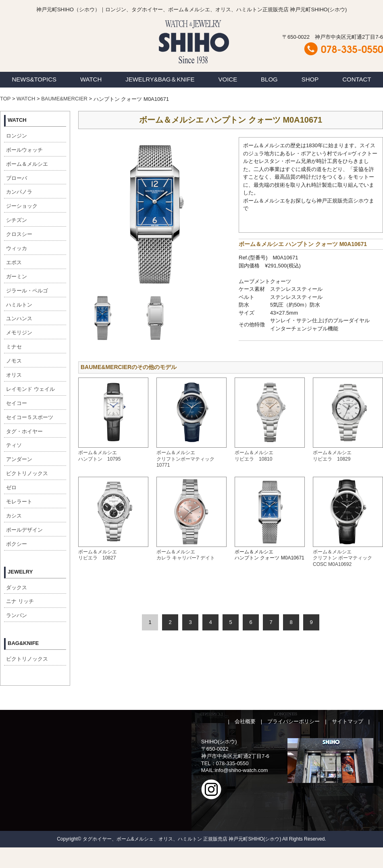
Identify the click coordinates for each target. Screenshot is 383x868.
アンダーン (19, 459)
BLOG (269, 79)
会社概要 (245, 721)
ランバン (17, 615)
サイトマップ (348, 721)
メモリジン (19, 333)
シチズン (17, 220)
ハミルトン (19, 305)
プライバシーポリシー (293, 721)
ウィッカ (17, 248)
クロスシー (19, 234)
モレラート (19, 502)
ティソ (14, 445)
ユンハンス (19, 318)
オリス (14, 375)
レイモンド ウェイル (30, 389)
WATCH (91, 79)
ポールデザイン (24, 530)
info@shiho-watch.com (241, 770)
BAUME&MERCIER (64, 99)
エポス (14, 262)
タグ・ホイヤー (24, 431)
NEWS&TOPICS (34, 79)
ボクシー (17, 544)
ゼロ (11, 487)
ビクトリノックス (27, 473)
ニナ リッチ (20, 601)
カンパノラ (19, 192)
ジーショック (22, 206)
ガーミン (17, 276)
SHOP (310, 79)
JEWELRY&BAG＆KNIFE (160, 79)
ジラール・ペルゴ (27, 291)
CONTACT (357, 79)
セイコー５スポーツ (30, 417)
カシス (14, 516)
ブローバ (17, 178)
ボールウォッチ (24, 150)
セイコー (17, 403)
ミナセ (14, 347)
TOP (5, 99)
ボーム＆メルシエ (27, 164)
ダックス (17, 587)
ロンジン (17, 136)
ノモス (14, 361)
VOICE (228, 79)
